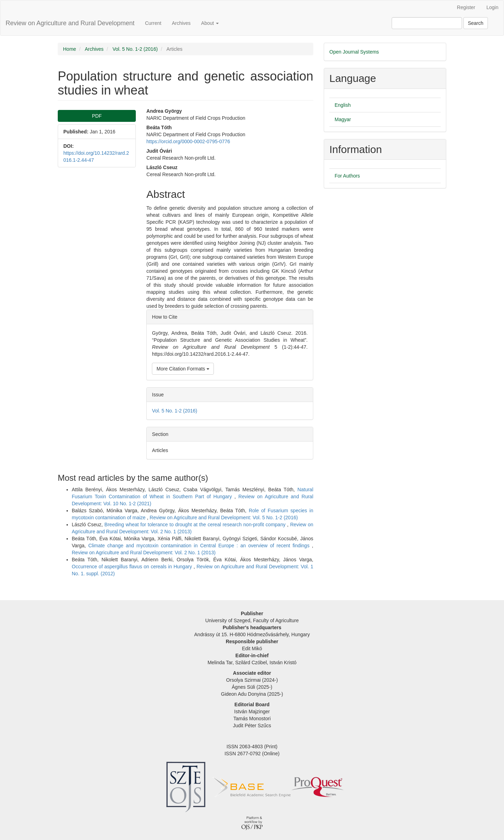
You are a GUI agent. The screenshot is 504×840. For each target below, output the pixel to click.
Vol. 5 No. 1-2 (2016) (135, 49)
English (343, 105)
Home (69, 49)
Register (466, 7)
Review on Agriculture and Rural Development (70, 23)
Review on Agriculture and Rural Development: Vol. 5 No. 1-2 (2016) (224, 518)
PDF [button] (97, 116)
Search (476, 23)
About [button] (210, 23)
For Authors (347, 176)
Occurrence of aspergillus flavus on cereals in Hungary (133, 567)
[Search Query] (427, 23)
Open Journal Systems (354, 52)
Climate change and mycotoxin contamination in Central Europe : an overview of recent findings (200, 546)
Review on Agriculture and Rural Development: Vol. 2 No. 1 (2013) (144, 553)
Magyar (343, 119)
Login (492, 7)
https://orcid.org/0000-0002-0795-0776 (188, 141)
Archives (181, 23)
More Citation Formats (183, 369)
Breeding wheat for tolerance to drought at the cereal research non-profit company (196, 525)
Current (153, 23)
